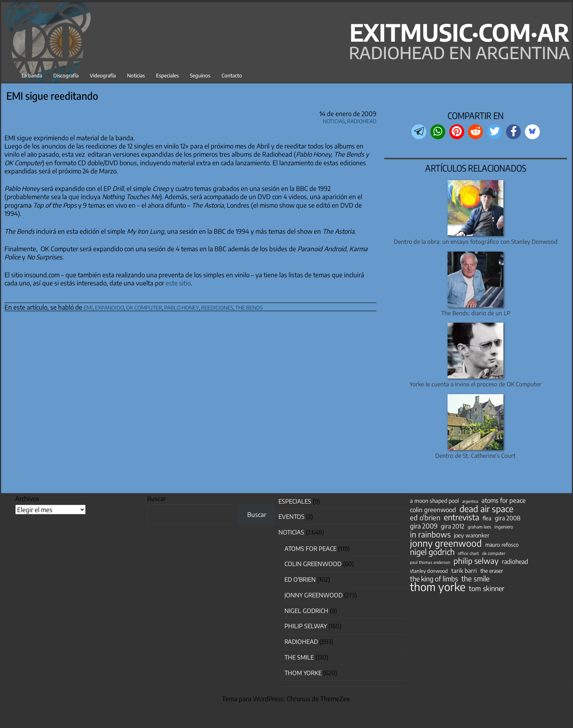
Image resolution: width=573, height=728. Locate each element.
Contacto (232, 75)
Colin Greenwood (313, 564)
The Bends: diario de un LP (476, 313)
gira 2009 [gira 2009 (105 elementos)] (424, 526)
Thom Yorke (303, 673)
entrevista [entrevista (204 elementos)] (461, 517)
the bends (249, 306)
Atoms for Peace (311, 549)
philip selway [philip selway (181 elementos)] (476, 561)
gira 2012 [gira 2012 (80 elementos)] (453, 526)
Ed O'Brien (300, 579)
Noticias (136, 75)
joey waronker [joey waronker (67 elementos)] (472, 535)
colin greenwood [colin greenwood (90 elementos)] (433, 510)
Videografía (103, 75)
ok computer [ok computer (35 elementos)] (494, 553)
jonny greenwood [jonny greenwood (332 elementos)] (446, 543)
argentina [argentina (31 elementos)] (470, 501)
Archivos (27, 498)
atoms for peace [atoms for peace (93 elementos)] (504, 500)
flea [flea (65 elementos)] (487, 518)
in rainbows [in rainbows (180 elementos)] (430, 534)
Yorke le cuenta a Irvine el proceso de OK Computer (475, 384)
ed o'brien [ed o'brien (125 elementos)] (425, 518)
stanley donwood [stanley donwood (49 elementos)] (429, 571)
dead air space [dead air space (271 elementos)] (486, 509)
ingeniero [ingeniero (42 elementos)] (504, 527)
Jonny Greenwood (313, 595)
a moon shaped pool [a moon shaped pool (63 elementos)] (434, 501)
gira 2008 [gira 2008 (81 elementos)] (508, 518)
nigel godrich (306, 611)
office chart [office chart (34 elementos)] (468, 553)
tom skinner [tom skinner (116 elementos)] (487, 588)
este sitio (178, 283)
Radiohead (362, 120)
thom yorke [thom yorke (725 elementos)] (438, 587)
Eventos (292, 517)
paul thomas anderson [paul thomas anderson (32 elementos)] (430, 562)
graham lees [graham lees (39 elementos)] (479, 527)
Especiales (167, 75)
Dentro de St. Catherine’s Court (475, 455)
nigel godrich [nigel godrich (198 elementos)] (432, 552)
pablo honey (182, 306)
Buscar (157, 498)
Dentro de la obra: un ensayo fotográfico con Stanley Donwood (476, 241)
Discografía (66, 75)
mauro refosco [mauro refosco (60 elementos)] (502, 545)
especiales (295, 501)
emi (88, 306)
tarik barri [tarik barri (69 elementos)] (464, 570)
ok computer (144, 306)
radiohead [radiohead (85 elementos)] (515, 562)
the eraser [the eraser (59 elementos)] (492, 571)
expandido (109, 306)
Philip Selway (306, 626)
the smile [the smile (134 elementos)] (475, 578)
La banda (32, 75)
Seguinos (200, 75)
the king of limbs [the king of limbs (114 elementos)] (434, 579)
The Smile (299, 657)
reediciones (217, 306)
